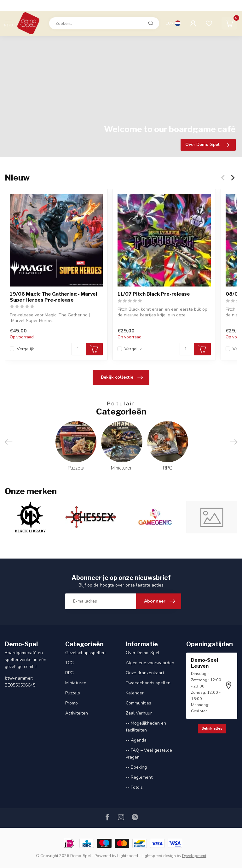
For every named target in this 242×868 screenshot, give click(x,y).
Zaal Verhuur (139, 713)
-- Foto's (134, 787)
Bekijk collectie (122, 377)
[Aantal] (78, 349)
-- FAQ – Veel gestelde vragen (149, 754)
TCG (69, 663)
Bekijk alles (212, 728)
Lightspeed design (159, 856)
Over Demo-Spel (143, 653)
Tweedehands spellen (148, 683)
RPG (69, 673)
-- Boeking (136, 767)
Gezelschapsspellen (85, 653)
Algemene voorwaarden (150, 663)
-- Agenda (136, 740)
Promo (72, 703)
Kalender (135, 693)
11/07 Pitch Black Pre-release (154, 294)
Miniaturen (76, 683)
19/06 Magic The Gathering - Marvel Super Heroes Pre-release (53, 297)
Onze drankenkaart (145, 673)
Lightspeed (128, 856)
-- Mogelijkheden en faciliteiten (146, 727)
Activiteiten (77, 713)
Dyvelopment (194, 856)
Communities (138, 703)
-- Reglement (139, 777)
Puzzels (73, 693)
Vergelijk (25, 349)
